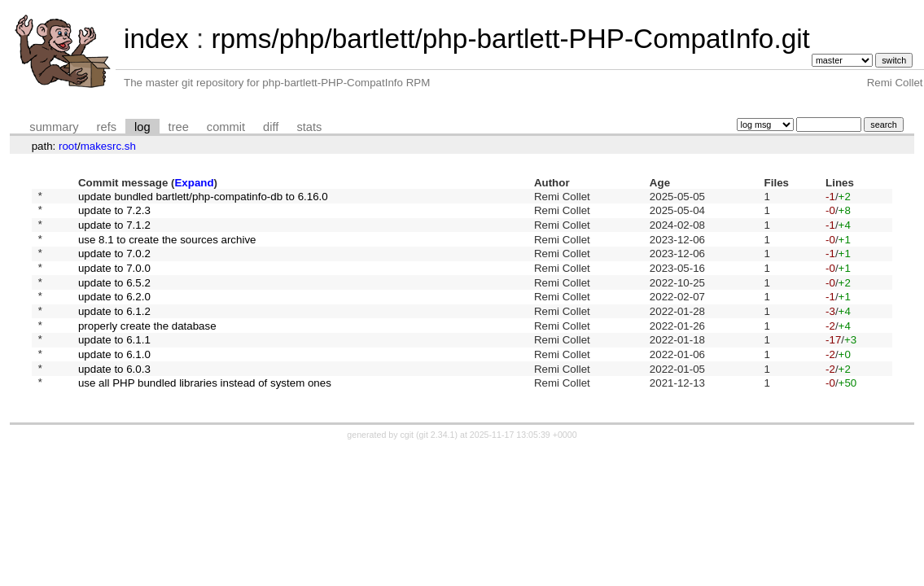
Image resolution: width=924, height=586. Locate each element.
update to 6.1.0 (114, 382)
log (142, 127)
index (156, 39)
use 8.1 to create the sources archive (167, 248)
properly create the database (147, 349)
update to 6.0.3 (114, 399)
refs (107, 127)
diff (271, 127)
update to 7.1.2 (114, 231)
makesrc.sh (108, 146)
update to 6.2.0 (114, 315)
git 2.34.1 (437, 469)
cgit (409, 469)
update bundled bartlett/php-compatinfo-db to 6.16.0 (203, 197)
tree (179, 127)
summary (54, 127)
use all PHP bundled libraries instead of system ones (205, 416)
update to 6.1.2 (114, 332)
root (68, 146)
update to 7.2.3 (114, 214)
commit (226, 127)
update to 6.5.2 (114, 298)
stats (309, 127)
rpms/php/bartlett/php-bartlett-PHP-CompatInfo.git (510, 39)
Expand (194, 183)
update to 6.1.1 (114, 366)
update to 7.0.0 (114, 281)
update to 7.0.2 (114, 265)
